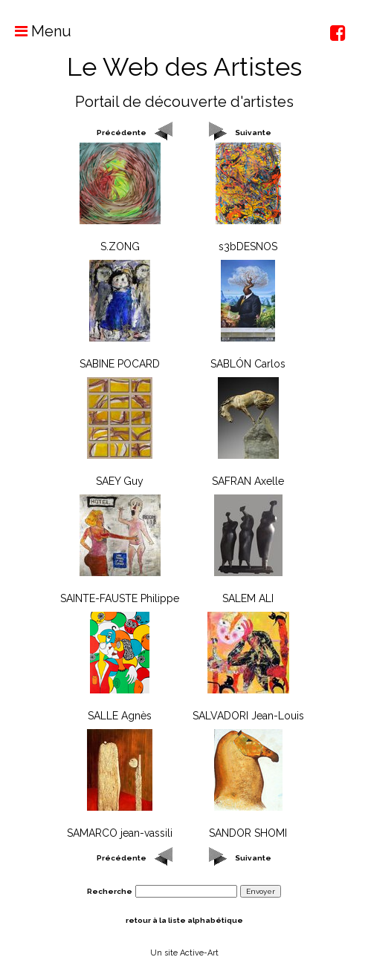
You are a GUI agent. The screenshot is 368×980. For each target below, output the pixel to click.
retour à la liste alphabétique (184, 920)
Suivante (253, 133)
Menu (36, 31)
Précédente (122, 133)
